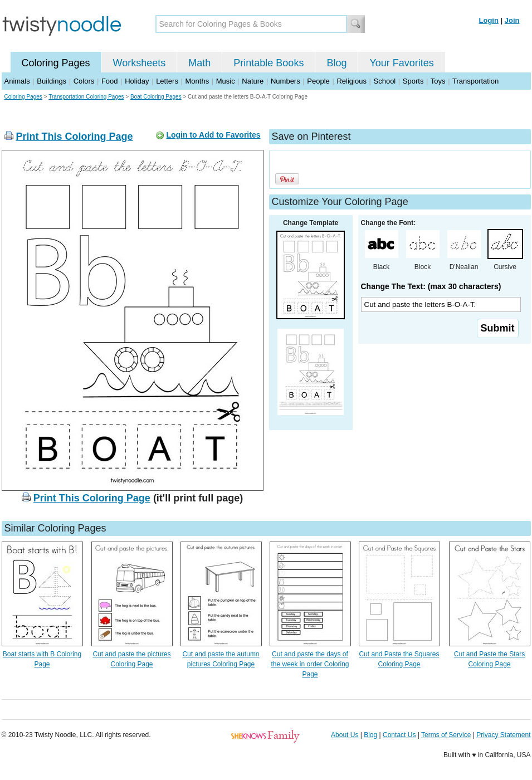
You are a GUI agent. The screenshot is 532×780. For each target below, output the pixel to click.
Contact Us (399, 735)
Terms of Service (446, 735)
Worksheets (140, 63)
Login (489, 20)
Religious (351, 81)
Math (199, 63)
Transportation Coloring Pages (86, 97)
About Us (345, 735)
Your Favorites (401, 63)
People (318, 81)
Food (110, 81)
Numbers (285, 81)
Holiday (137, 81)
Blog (336, 63)
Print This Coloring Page (75, 136)
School (385, 81)
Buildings (52, 81)
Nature (253, 81)
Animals (17, 81)
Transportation (475, 81)
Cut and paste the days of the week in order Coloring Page (310, 664)
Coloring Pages (56, 63)
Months (197, 81)
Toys (438, 81)
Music (226, 81)
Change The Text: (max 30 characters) (431, 286)
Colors (84, 81)
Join (512, 20)
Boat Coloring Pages (156, 97)
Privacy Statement (503, 735)
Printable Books (269, 63)
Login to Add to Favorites (213, 135)
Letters (167, 81)
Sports (413, 81)
